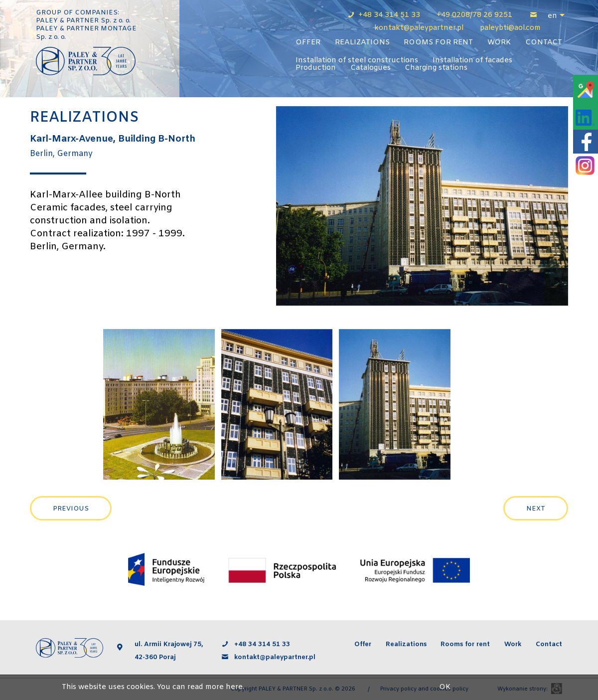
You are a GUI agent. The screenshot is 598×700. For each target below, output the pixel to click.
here (234, 687)
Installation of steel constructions (357, 61)
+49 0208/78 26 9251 (474, 15)
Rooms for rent (438, 43)
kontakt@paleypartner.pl (276, 657)
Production (316, 68)
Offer (308, 43)
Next (536, 509)
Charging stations (436, 68)
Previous (71, 509)
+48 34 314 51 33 (390, 15)
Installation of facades (472, 61)
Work (499, 43)
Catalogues (371, 68)
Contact (544, 43)
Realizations (362, 43)
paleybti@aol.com (510, 28)
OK (445, 687)
